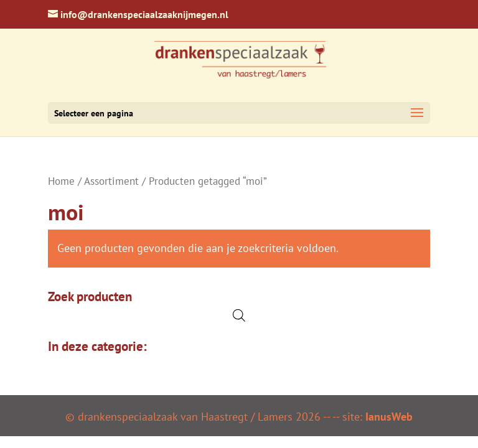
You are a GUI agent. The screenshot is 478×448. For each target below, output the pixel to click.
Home (61, 181)
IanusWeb (389, 417)
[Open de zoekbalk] (239, 315)
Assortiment (111, 181)
